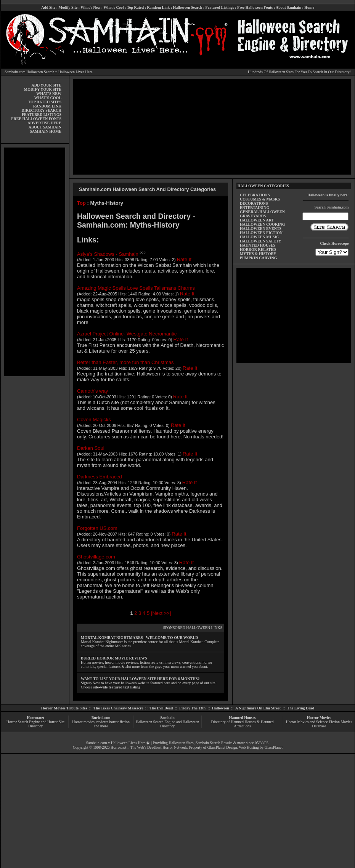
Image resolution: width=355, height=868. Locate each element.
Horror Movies (319, 718)
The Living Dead (301, 708)
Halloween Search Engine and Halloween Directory (168, 724)
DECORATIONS (254, 203)
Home (309, 7)
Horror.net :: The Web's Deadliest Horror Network (149, 747)
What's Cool (113, 7)
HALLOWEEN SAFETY (261, 241)
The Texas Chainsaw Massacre (118, 708)
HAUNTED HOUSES (258, 245)
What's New (90, 7)
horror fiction (119, 722)
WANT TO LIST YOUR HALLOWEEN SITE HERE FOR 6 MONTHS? (140, 679)
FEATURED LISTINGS (42, 115)
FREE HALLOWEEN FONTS (36, 119)
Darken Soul (91, 448)
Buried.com (101, 718)
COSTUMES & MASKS (260, 199)
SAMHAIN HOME (46, 131)
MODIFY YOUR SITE (43, 89)
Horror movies (83, 722)
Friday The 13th (192, 708)
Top (81, 203)
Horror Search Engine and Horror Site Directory (35, 724)
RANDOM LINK (47, 106)
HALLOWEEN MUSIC (259, 237)
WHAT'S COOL (48, 98)
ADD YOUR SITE (46, 85)
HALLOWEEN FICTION (261, 233)
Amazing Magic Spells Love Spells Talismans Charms (136, 288)
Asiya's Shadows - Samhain (108, 254)
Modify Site (68, 7)
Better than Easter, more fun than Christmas (125, 362)
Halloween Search (187, 7)
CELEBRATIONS (255, 195)
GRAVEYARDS (253, 216)
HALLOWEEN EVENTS (261, 229)
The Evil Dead (161, 708)
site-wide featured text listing (117, 687)
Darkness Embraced (100, 477)
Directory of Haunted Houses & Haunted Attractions (243, 724)
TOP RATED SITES (45, 102)
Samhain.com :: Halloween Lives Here (116, 743)
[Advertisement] (35, 262)
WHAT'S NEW (49, 94)
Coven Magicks (94, 420)
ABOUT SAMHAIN (45, 127)
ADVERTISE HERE (44, 123)
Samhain (167, 718)
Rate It (184, 259)
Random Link (158, 7)
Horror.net (35, 718)
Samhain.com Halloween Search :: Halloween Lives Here (49, 72)
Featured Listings (220, 7)
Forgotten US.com (97, 528)
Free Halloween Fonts (255, 7)
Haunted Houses (242, 718)
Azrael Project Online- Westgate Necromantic (127, 334)
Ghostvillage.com (96, 557)
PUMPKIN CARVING (259, 258)
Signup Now (90, 683)
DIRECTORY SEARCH (42, 110)
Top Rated (135, 7)
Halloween (221, 708)
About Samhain (288, 7)
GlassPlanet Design (222, 747)
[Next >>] (161, 613)
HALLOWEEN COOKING (263, 224)
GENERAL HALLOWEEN (262, 212)
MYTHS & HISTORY (258, 254)
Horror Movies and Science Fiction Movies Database (319, 724)
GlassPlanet (274, 747)
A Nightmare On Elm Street (258, 708)
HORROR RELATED (258, 249)
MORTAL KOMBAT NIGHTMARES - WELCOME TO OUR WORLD (140, 638)
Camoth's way (92, 391)
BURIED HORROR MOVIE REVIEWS (114, 658)
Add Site (48, 7)
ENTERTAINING (255, 208)
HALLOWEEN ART (257, 220)
